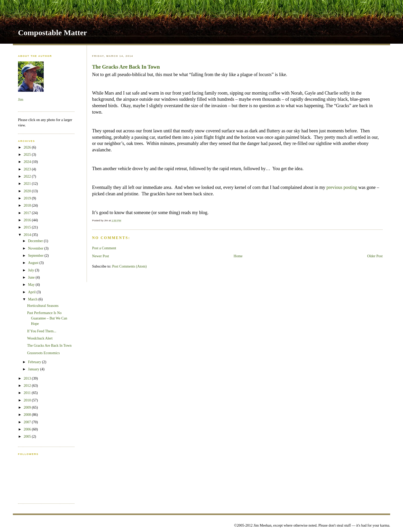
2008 (28, 415)
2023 (28, 169)
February (35, 362)
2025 (28, 154)
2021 (28, 184)
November (36, 248)
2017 (28, 213)
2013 (28, 378)
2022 (28, 176)
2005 (28, 436)
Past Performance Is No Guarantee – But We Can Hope (47, 318)
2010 (28, 400)
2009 (28, 407)
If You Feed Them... (42, 331)
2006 (28, 429)
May (32, 285)
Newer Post (100, 256)
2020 (28, 191)
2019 (28, 198)
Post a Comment (104, 248)
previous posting (342, 187)
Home (238, 256)
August (34, 263)
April (32, 292)
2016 (28, 220)
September (36, 255)
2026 (28, 147)
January (34, 369)
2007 (28, 422)
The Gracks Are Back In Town (126, 67)
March (33, 299)
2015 (28, 227)
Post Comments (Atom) (129, 266)
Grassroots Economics (43, 353)
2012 (28, 386)
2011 (28, 393)
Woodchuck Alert (40, 338)
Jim (21, 99)
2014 (28, 235)
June (32, 277)
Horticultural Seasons (43, 306)
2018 (28, 205)
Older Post (375, 256)
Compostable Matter (53, 33)
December (36, 241)
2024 (28, 162)
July (31, 270)
